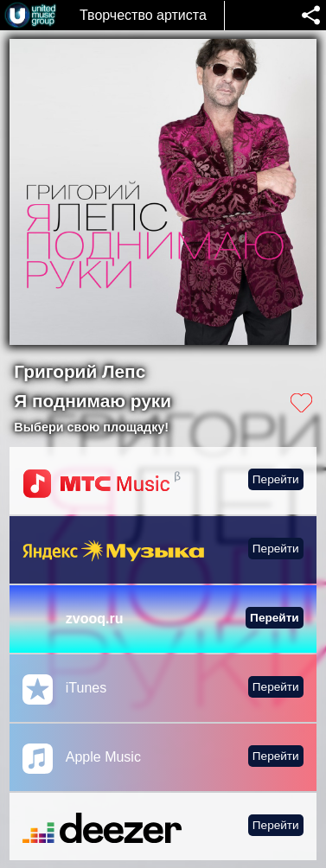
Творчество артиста (143, 15)
